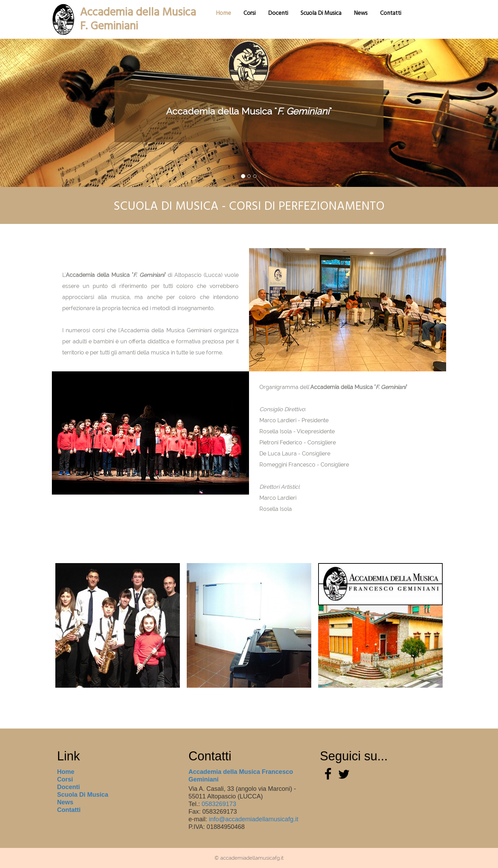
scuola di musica (321, 13)
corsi (250, 13)
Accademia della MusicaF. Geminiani (138, 12)
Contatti (69, 810)
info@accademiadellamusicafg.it (253, 819)
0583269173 (219, 804)
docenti (278, 13)
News (361, 13)
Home (66, 772)
